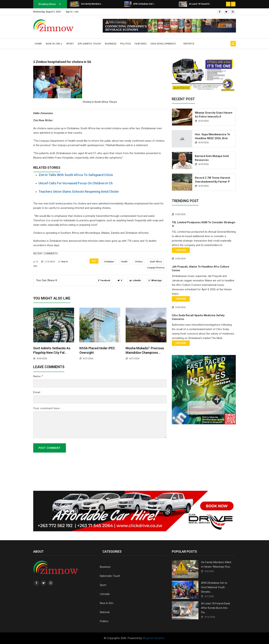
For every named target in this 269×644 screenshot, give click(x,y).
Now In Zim (107, 603)
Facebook (104, 280)
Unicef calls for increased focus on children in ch (76, 183)
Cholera (139, 262)
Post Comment (50, 448)
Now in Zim (54, 44)
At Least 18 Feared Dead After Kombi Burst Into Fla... (216, 608)
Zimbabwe (109, 262)
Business (111, 44)
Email (37, 392)
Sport (70, 44)
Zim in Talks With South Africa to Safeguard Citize (76, 175)
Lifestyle (105, 594)
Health (124, 262)
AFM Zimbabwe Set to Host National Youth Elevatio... (214, 587)
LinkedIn (135, 280)
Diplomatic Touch (89, 44)
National (105, 612)
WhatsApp (155, 280)
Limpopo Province (156, 268)
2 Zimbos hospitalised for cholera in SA (62, 62)
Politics (126, 44)
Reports (189, 44)
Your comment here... (48, 408)
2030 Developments (163, 44)
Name (38, 376)
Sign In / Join (72, 12)
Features (141, 44)
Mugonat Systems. (154, 638)
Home (38, 44)
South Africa (156, 262)
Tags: (94, 261)
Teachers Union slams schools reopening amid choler (79, 192)
